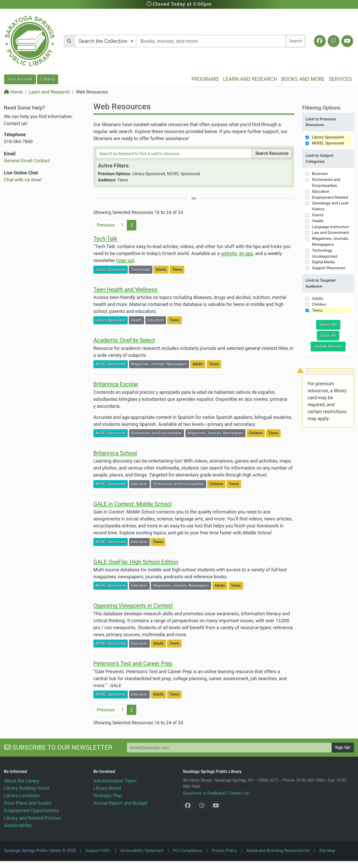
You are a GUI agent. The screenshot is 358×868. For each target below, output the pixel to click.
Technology (142, 269)
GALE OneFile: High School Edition (136, 562)
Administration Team (115, 781)
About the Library (22, 781)
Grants (318, 215)
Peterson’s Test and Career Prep (133, 663)
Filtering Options (321, 108)
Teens (178, 269)
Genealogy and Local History (330, 206)
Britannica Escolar (116, 384)
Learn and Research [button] (250, 79)
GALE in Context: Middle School (132, 504)
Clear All (330, 335)
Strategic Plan (108, 796)
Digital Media (323, 262)
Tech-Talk (105, 239)
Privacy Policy (224, 851)
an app (246, 253)
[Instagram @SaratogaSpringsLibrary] (334, 41)
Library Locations (22, 796)
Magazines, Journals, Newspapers (160, 364)
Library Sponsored (112, 269)
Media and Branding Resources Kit (278, 851)
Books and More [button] (303, 79)
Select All (330, 324)
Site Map (327, 851)
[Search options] (105, 41)
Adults (162, 269)
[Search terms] (211, 41)
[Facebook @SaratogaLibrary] (320, 41)
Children (257, 433)
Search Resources (272, 153)
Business (320, 174)
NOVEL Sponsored (112, 364)
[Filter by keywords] (174, 153)
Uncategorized (325, 256)
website (229, 253)
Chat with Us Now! (23, 180)
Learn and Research (49, 92)
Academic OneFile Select (124, 340)
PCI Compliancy (188, 851)
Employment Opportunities (31, 811)
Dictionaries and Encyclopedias (158, 433)
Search (296, 41)
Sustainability (18, 825)
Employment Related (330, 197)
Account (20, 79)
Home (13, 92)
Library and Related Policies (32, 818)
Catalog (47, 79)
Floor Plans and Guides (28, 803)
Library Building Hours (27, 788)
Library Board (107, 788)
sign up (125, 260)
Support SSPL (98, 851)
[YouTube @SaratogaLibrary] (347, 41)
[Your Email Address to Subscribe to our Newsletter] (229, 748)
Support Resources (329, 268)
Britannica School (115, 453)
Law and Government (330, 233)
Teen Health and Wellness (125, 290)
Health (137, 320)
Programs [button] (205, 79)
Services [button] (340, 79)
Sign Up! (343, 747)
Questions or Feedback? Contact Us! (216, 793)
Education (157, 320)
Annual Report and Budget (120, 803)
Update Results (330, 346)
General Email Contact (27, 161)
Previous (106, 225)
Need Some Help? (24, 108)
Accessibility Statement (142, 851)
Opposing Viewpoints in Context (133, 606)
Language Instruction (330, 227)
